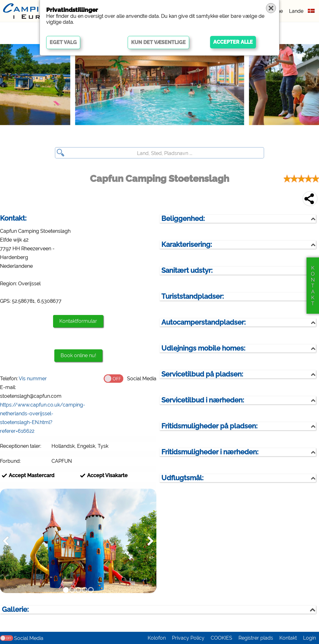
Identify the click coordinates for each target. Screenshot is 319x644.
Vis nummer (33, 379)
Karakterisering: (187, 245)
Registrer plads (256, 638)
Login (309, 638)
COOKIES (221, 638)
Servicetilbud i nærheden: (203, 400)
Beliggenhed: (183, 219)
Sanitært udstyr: (187, 270)
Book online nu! (78, 355)
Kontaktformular (78, 321)
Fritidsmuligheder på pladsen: (209, 426)
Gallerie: (15, 609)
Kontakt (288, 638)
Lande (296, 11)
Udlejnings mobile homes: (203, 348)
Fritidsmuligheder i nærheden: (210, 452)
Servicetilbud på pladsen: (202, 374)
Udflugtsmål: (182, 478)
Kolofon (157, 638)
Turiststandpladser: (193, 296)
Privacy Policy (188, 638)
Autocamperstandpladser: (204, 322)
